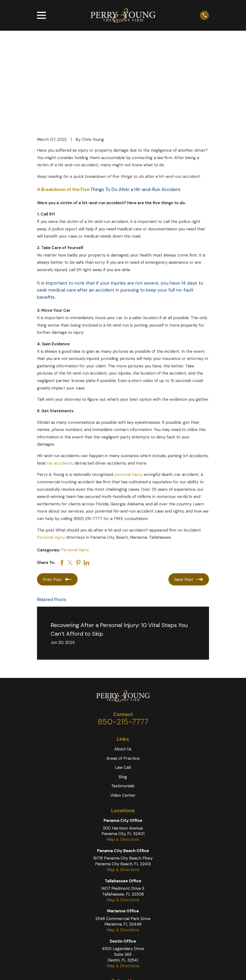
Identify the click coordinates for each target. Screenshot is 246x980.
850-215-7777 (123, 647)
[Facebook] (100, 917)
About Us (123, 675)
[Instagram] (134, 917)
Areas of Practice (123, 684)
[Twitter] (112, 917)
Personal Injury (51, 463)
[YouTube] (123, 917)
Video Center (123, 721)
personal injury (128, 400)
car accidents (60, 389)
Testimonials (123, 712)
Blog (123, 702)
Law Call (123, 693)
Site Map (44, 970)
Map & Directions (123, 765)
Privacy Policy (68, 970)
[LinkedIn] (146, 917)
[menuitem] (44, 970)
